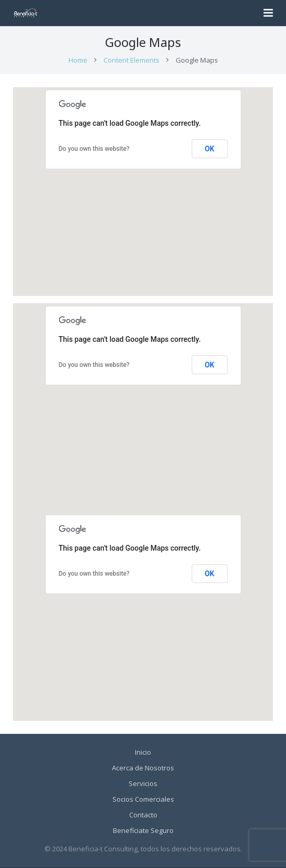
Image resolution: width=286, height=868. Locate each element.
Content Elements (131, 61)
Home (78, 61)
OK (209, 150)
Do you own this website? (94, 150)
